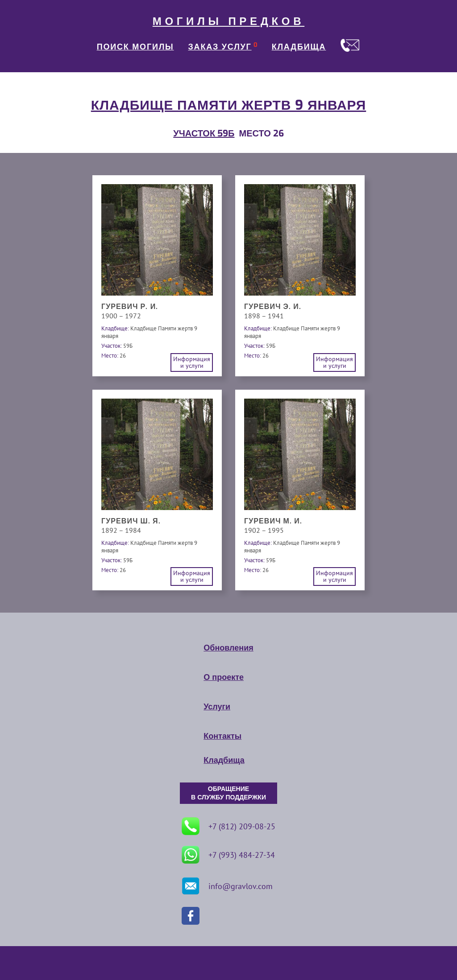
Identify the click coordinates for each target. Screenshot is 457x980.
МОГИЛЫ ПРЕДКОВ (228, 21)
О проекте (224, 677)
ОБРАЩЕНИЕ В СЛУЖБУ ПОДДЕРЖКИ (228, 793)
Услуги (217, 707)
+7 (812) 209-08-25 (228, 826)
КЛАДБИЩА (299, 47)
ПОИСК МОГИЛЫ (135, 47)
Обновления (228, 648)
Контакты (222, 736)
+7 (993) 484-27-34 (228, 855)
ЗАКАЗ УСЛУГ (220, 47)
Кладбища (224, 760)
